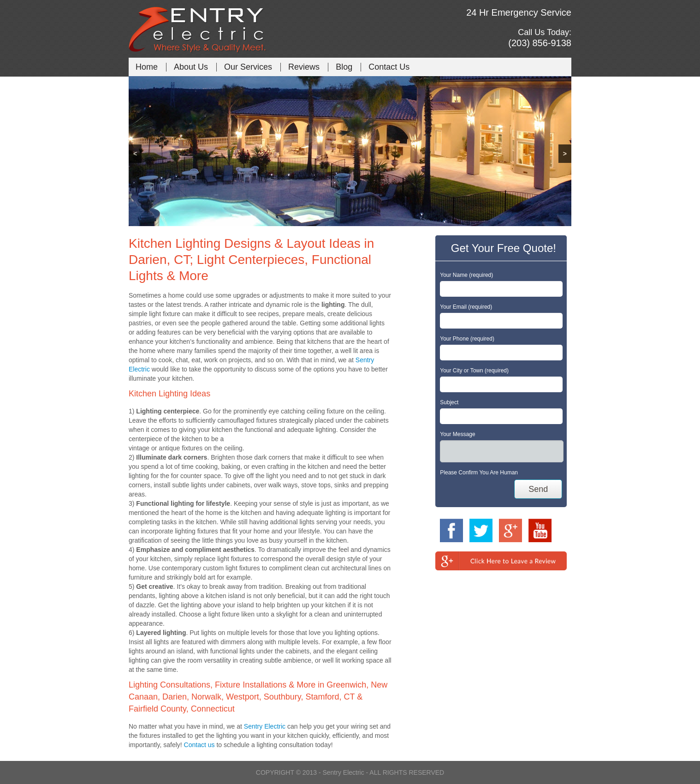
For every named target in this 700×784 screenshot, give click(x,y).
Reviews (304, 67)
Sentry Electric (265, 726)
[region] (350, 151)
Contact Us (389, 67)
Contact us (199, 745)
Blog (344, 67)
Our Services (248, 67)
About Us (191, 67)
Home (147, 67)
